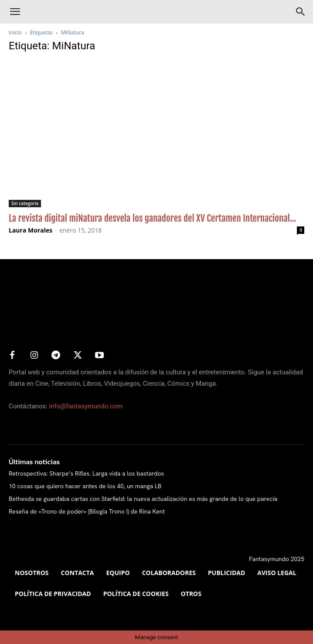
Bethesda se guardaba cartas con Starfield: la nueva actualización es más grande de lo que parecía (143, 499)
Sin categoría (25, 203)
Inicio (15, 33)
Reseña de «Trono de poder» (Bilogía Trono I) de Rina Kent (87, 511)
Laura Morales (31, 230)
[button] (15, 12)
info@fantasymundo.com (86, 406)
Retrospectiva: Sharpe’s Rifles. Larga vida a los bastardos (86, 473)
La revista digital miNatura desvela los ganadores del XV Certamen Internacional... (152, 218)
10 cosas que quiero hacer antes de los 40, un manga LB (85, 486)
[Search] (301, 12)
